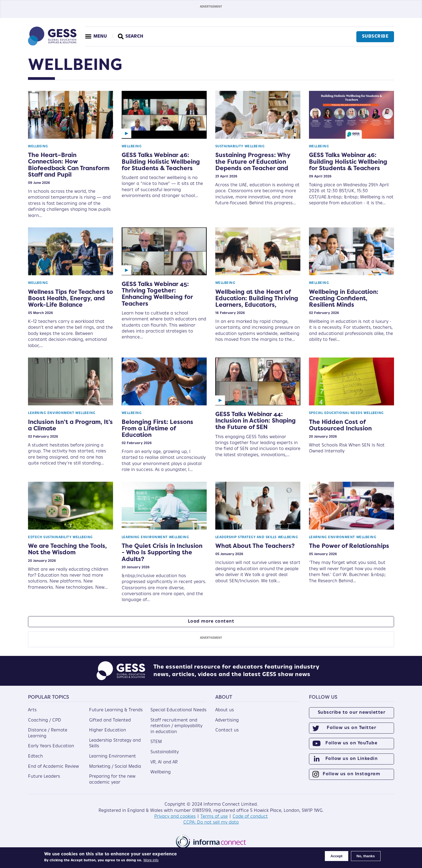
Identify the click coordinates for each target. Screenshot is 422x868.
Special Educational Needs (336, 413)
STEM (156, 742)
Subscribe (375, 37)
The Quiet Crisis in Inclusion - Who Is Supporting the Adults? (162, 552)
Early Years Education (51, 746)
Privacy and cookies (175, 817)
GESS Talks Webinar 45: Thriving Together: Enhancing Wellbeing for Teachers (157, 294)
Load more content (211, 621)
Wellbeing (38, 147)
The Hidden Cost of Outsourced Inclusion (340, 425)
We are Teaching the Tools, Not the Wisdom (67, 549)
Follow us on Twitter (351, 728)
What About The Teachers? (255, 546)
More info (151, 860)
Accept (336, 856)
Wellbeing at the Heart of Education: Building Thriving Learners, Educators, (257, 298)
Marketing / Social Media (115, 767)
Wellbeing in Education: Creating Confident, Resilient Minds (344, 298)
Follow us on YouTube (351, 743)
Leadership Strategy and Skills (246, 537)
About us (225, 710)
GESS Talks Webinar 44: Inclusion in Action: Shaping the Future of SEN (256, 420)
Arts (32, 710)
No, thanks (366, 856)
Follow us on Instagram (351, 774)
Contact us (227, 730)
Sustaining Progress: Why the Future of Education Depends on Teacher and (253, 161)
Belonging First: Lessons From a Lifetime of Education (157, 428)
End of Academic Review (53, 767)
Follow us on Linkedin (352, 759)
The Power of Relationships (349, 546)
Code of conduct (250, 817)
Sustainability (229, 147)
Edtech (35, 537)
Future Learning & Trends (116, 710)
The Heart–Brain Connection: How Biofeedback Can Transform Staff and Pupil (69, 165)
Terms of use (214, 817)
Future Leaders (44, 777)
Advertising (227, 720)
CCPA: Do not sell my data (211, 823)
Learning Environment (51, 413)
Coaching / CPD (45, 720)
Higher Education (108, 730)
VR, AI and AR (164, 762)
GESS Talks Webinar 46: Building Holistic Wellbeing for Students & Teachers (161, 161)
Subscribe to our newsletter (352, 713)
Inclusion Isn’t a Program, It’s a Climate (70, 425)
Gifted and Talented (110, 720)
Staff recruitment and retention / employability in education (176, 726)
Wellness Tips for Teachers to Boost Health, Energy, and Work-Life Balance (71, 298)
